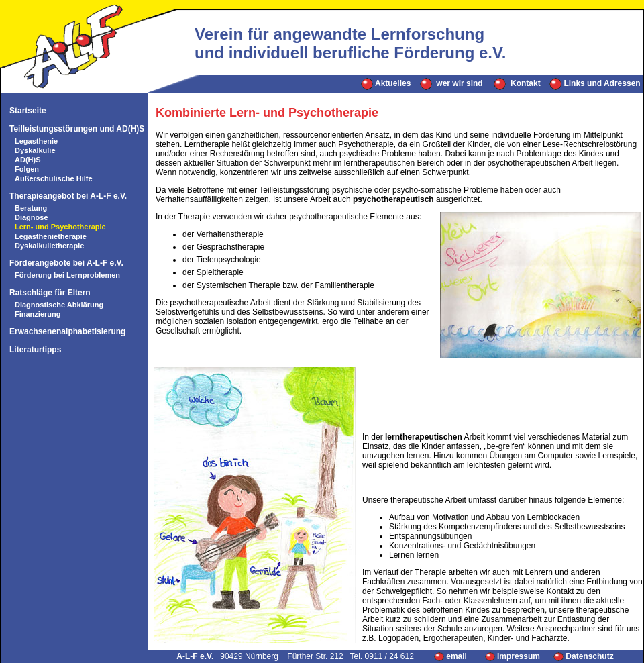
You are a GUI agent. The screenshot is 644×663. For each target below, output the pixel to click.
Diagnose (32, 217)
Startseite (28, 111)
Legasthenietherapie (51, 236)
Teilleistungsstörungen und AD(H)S (77, 129)
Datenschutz (584, 656)
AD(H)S (28, 160)
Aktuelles (386, 83)
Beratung (31, 208)
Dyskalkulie (35, 150)
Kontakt (517, 83)
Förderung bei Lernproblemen (67, 275)
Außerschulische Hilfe (54, 178)
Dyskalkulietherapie (49, 246)
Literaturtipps (35, 350)
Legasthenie (36, 141)
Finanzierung (38, 314)
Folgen (27, 169)
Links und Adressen (595, 83)
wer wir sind (451, 83)
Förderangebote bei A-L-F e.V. (66, 263)
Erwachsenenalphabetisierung (67, 331)
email (451, 656)
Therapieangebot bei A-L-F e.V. (68, 196)
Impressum (513, 656)
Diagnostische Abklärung (59, 305)
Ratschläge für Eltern (50, 293)
